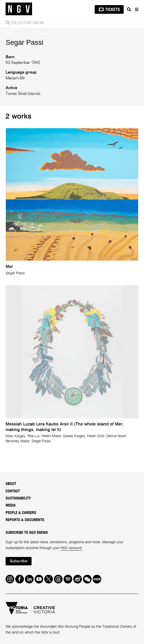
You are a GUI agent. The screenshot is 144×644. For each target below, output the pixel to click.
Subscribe (19, 561)
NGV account (71, 548)
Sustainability (18, 498)
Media (11, 505)
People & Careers (21, 513)
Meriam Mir (15, 78)
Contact (13, 491)
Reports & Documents (25, 520)
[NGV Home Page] (19, 9)
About (11, 484)
